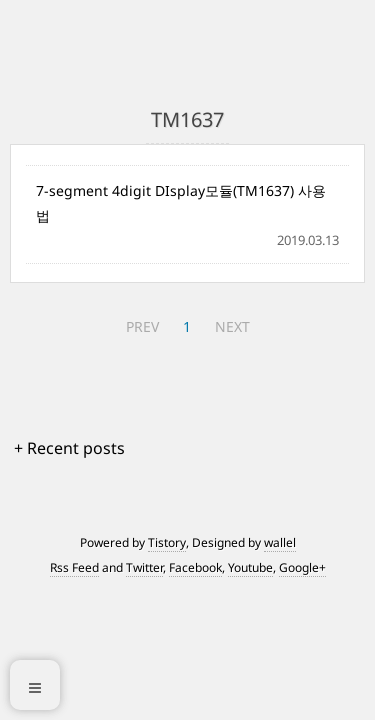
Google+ (302, 567)
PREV (142, 326)
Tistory (167, 542)
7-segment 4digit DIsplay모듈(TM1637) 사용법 (181, 203)
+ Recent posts (69, 448)
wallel (280, 542)
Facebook (195, 567)
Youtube (250, 567)
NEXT (232, 326)
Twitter (144, 567)
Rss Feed (74, 567)
